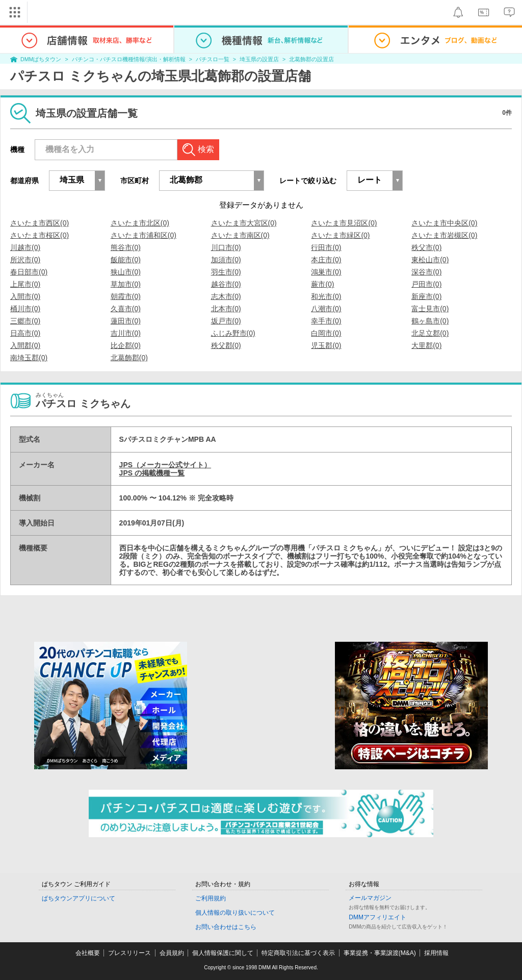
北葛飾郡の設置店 (311, 59)
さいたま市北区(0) (140, 223)
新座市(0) (426, 296)
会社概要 (88, 953)
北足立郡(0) (430, 333)
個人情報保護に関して (223, 953)
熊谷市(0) (126, 247)
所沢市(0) (25, 260)
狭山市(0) (126, 272)
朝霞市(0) (126, 296)
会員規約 (172, 953)
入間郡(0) (25, 345)
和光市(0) (326, 296)
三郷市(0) (25, 321)
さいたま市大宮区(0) (244, 223)
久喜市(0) (126, 309)
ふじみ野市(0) (233, 333)
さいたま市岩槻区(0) (444, 235)
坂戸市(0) (226, 321)
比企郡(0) (126, 345)
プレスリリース (129, 953)
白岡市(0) (326, 333)
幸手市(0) (326, 321)
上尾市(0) (25, 284)
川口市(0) (226, 247)
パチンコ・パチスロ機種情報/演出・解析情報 (129, 59)
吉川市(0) (126, 333)
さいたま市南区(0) (240, 235)
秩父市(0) (426, 247)
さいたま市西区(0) (40, 223)
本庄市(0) (326, 260)
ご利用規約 (211, 898)
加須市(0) (226, 260)
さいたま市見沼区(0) (344, 223)
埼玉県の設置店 (259, 59)
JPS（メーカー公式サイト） (165, 465)
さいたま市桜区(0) (40, 235)
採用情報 (436, 953)
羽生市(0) (226, 272)
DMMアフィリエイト (377, 917)
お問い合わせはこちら (226, 927)
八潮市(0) (326, 309)
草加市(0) (126, 284)
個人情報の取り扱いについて (235, 913)
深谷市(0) (426, 272)
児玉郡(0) (326, 345)
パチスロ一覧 (213, 59)
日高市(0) (25, 333)
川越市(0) (25, 247)
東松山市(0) (430, 260)
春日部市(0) (29, 272)
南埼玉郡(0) (29, 358)
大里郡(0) (426, 345)
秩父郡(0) (226, 345)
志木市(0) (226, 296)
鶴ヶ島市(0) (430, 321)
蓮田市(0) (126, 321)
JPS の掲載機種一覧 (152, 473)
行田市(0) (326, 247)
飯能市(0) (126, 260)
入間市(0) (25, 296)
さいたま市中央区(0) (444, 223)
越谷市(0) (226, 284)
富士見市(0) (430, 309)
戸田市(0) (426, 284)
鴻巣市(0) (326, 272)
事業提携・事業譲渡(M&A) (380, 953)
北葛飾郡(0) (129, 358)
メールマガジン (370, 898)
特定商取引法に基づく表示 (298, 953)
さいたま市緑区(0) (340, 235)
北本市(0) (226, 309)
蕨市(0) (322, 284)
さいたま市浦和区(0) (143, 235)
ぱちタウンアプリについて (79, 898)
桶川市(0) (25, 309)
